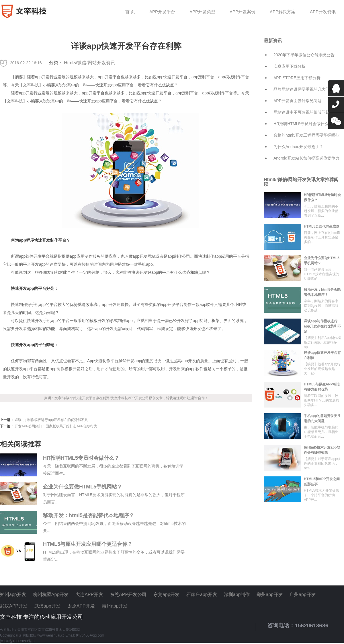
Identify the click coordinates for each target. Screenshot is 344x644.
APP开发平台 (162, 12)
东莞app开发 (166, 594)
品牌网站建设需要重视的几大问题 (304, 89)
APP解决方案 (283, 12)
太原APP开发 (81, 606)
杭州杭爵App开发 (51, 594)
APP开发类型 (202, 12)
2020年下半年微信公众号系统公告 (304, 55)
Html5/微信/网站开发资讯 (90, 63)
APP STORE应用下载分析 (297, 78)
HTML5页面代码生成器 (322, 226)
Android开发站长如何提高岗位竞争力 (306, 158)
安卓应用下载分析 (290, 66)
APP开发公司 (138, 398)
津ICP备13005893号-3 (17, 641)
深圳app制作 (237, 594)
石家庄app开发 (202, 594)
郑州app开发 (13, 594)
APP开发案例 (243, 12)
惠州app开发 (115, 606)
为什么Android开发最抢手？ (298, 147)
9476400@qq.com (90, 635)
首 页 (130, 12)
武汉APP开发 (14, 606)
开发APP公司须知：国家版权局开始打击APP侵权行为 (56, 426)
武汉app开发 (47, 606)
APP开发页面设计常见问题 (298, 101)
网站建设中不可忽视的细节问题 (302, 112)
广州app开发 (303, 594)
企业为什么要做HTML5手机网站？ (83, 487)
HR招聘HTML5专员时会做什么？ (81, 458)
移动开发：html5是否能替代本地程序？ (89, 515)
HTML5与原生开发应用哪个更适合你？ (88, 544)
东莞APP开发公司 (128, 594)
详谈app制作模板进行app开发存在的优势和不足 (51, 420)
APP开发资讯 (323, 12)
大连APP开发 (89, 594)
